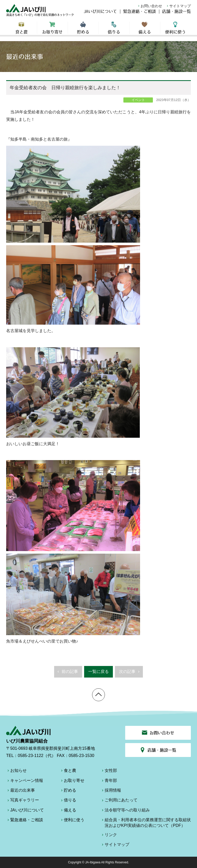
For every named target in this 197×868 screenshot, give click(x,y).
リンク (109, 836)
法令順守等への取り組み (125, 811)
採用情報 (111, 791)
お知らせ (16, 771)
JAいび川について (100, 14)
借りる (114, 31)
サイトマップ (178, 6)
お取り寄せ (52, 31)
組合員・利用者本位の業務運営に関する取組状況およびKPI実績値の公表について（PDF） (146, 823)
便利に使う (176, 31)
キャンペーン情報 (25, 781)
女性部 (109, 771)
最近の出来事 (21, 791)
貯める (83, 31)
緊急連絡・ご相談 (140, 14)
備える (145, 31)
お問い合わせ (150, 6)
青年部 (109, 781)
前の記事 (67, 673)
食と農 (22, 31)
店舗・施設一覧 (176, 14)
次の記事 (130, 673)
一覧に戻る (98, 671)
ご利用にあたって (119, 801)
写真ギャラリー (23, 801)
